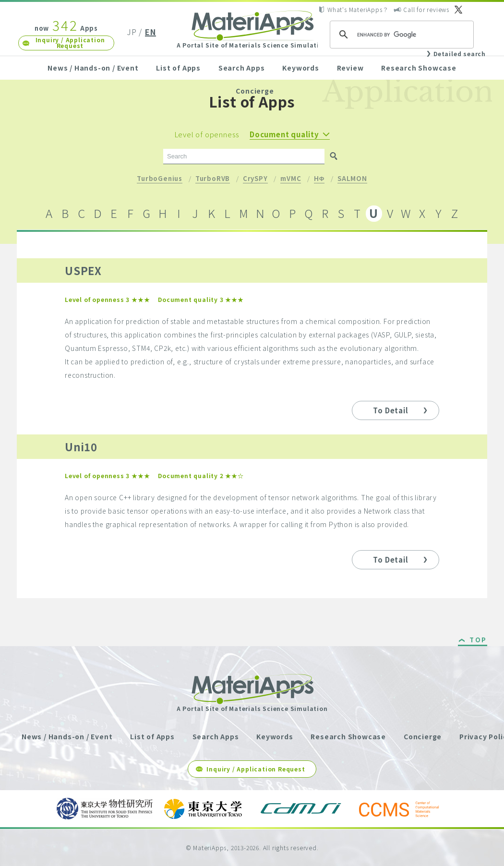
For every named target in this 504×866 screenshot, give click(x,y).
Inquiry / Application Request (70, 42)
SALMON (352, 179)
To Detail (390, 410)
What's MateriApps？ (358, 9)
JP (132, 32)
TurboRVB (213, 179)
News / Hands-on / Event (93, 68)
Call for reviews (426, 9)
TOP (478, 640)
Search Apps (242, 68)
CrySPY (255, 179)
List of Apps (178, 68)
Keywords (300, 68)
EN (150, 32)
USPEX (83, 270)
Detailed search (460, 54)
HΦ (319, 179)
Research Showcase (419, 68)
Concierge (255, 91)
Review (350, 68)
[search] (400, 35)
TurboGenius (160, 179)
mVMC (291, 179)
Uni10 (81, 446)
